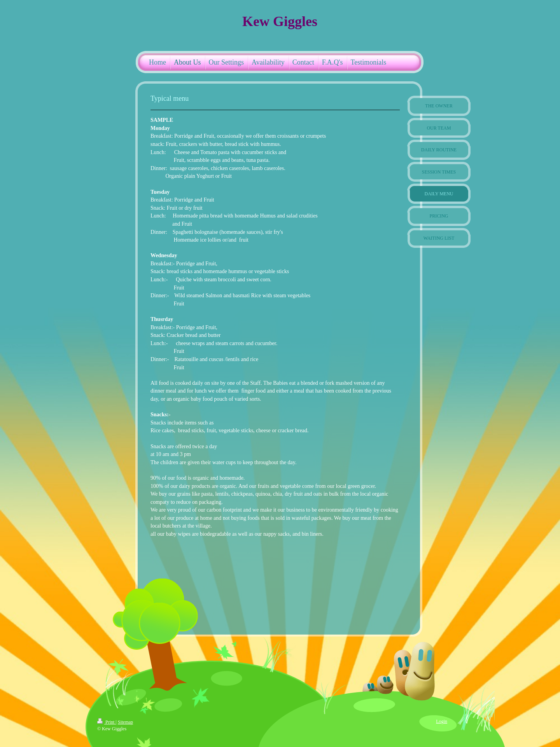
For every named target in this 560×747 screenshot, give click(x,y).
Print (106, 722)
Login (442, 721)
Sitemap (125, 722)
